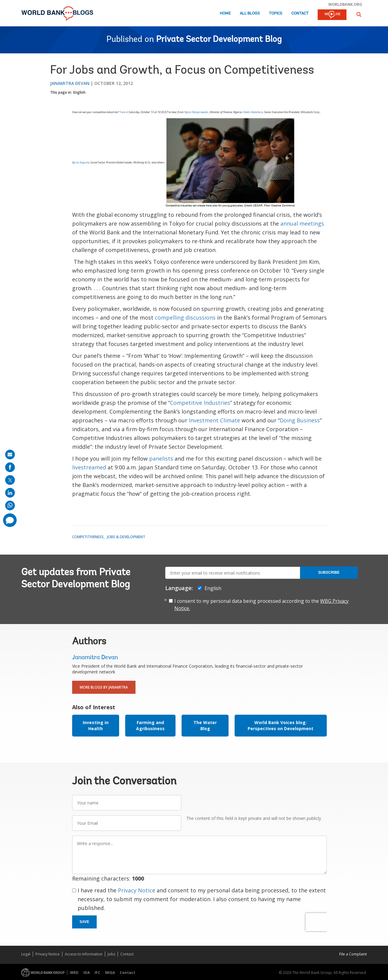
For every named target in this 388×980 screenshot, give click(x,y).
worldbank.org (345, 4)
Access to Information (84, 954)
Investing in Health (96, 725)
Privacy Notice (137, 890)
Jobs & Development (126, 537)
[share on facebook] (10, 467)
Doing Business (300, 420)
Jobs (111, 954)
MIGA (110, 973)
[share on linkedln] (10, 493)
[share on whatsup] (10, 505)
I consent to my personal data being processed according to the (261, 605)
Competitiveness (88, 537)
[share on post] (10, 480)
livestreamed (90, 467)
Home (225, 13)
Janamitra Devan (70, 83)
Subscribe (329, 572)
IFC (97, 973)
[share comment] (10, 520)
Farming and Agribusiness (150, 725)
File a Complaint (353, 954)
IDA (87, 973)
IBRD (74, 973)
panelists (162, 458)
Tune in (124, 112)
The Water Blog (205, 725)
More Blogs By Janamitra (104, 687)
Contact (300, 13)
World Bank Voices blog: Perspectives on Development (281, 725)
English (79, 92)
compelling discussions (186, 317)
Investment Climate (215, 420)
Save (85, 922)
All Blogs (250, 13)
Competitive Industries (200, 403)
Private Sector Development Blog (219, 40)
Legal (26, 954)
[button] (359, 14)
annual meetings (302, 223)
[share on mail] (10, 455)
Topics (276, 13)
